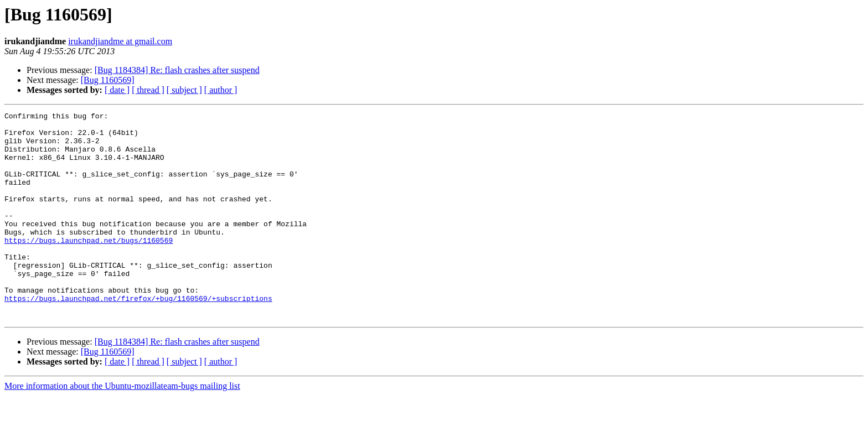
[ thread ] (148, 90)
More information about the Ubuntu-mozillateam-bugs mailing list (122, 427)
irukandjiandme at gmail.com (120, 41)
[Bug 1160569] (108, 80)
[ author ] (221, 90)
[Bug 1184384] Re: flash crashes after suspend (177, 70)
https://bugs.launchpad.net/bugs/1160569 (89, 267)
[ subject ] (184, 90)
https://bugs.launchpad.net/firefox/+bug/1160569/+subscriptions (138, 336)
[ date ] (117, 90)
